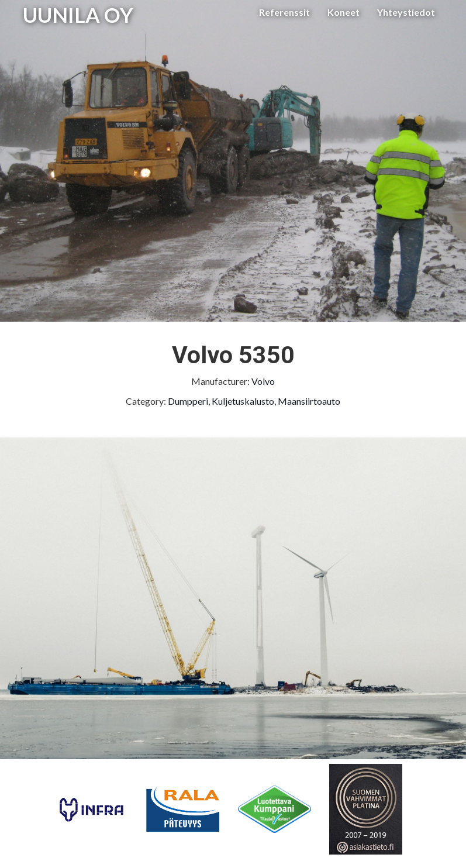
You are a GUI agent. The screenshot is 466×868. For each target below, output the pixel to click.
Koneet (344, 12)
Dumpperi (188, 401)
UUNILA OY (78, 15)
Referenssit (284, 12)
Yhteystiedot (406, 12)
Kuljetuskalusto (243, 401)
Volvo (263, 381)
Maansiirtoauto (309, 401)
